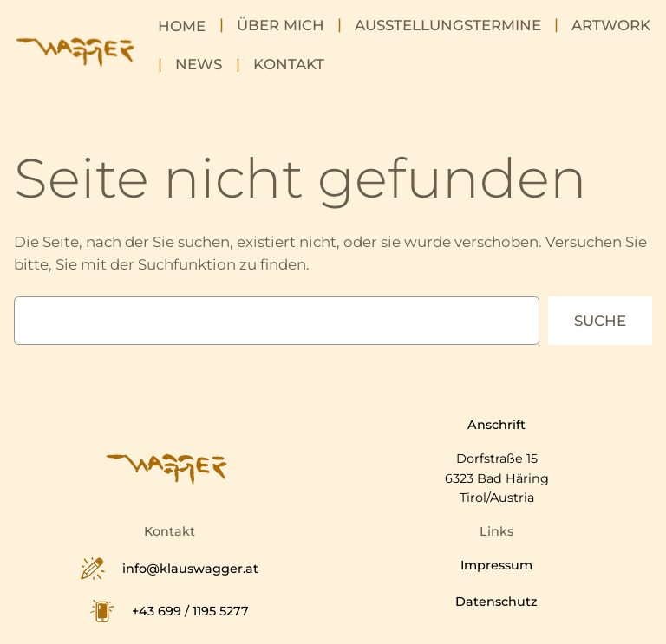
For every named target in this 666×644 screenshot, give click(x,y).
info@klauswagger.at (190, 569)
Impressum (496, 565)
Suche (600, 321)
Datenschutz (496, 602)
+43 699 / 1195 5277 (190, 611)
